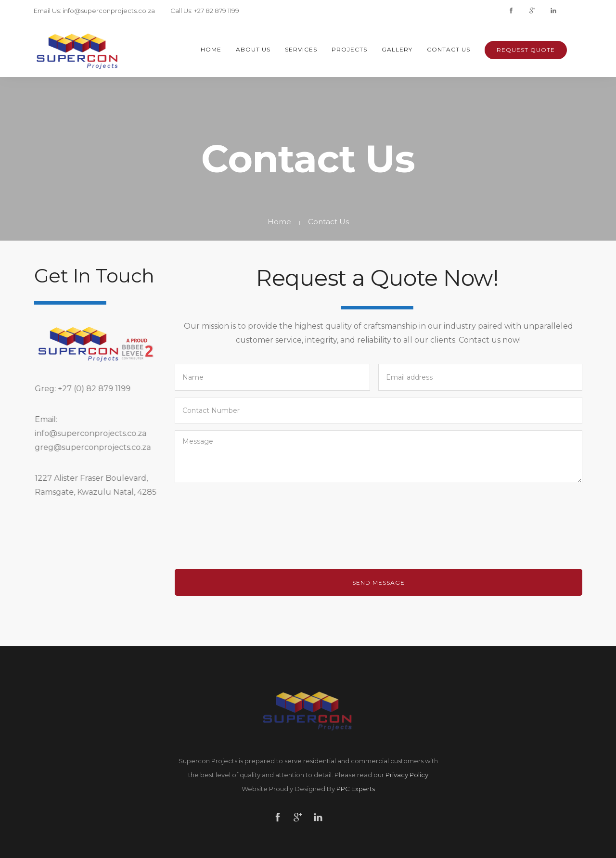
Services (301, 49)
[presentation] (248, 522)
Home (211, 49)
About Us (253, 49)
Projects (349, 49)
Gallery (397, 49)
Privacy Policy (407, 775)
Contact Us (449, 49)
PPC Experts (356, 789)
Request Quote (526, 50)
